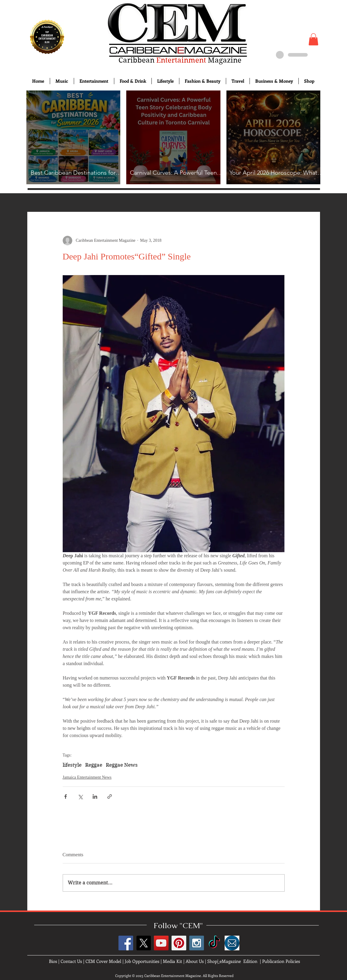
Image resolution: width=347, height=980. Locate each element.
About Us (195, 961)
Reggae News (122, 765)
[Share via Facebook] (66, 796)
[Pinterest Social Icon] (179, 943)
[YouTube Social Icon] (161, 943)
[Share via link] (110, 796)
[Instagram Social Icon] (197, 943)
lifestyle (72, 765)
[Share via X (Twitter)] (80, 796)
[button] (313, 39)
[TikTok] (214, 943)
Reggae (94, 765)
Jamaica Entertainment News (87, 777)
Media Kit (172, 961)
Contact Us (71, 961)
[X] (144, 943)
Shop (212, 961)
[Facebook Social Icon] (126, 943)
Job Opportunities (142, 961)
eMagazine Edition (238, 961)
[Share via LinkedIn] (95, 796)
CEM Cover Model (103, 961)
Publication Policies (281, 961)
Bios (53, 961)
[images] (232, 943)
